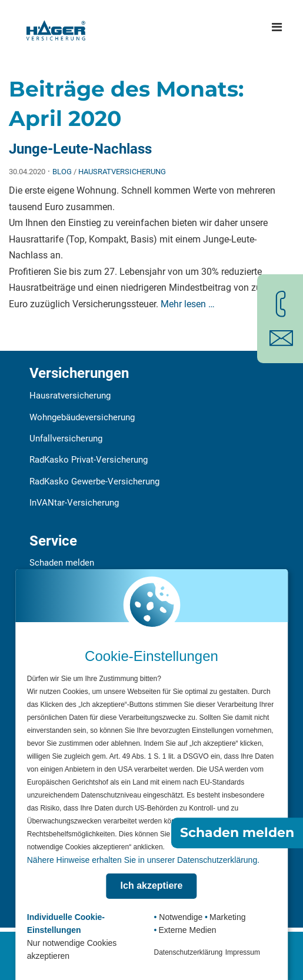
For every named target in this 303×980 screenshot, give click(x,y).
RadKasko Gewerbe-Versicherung (94, 481)
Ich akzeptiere (152, 886)
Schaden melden (62, 563)
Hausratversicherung (122, 172)
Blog (62, 172)
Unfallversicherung (66, 438)
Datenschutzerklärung (189, 952)
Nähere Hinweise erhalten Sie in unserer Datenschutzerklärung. (143, 860)
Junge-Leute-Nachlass (80, 149)
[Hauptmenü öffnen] (277, 27)
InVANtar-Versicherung (74, 503)
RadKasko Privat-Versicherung (89, 460)
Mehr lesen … (188, 304)
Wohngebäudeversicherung (82, 417)
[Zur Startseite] (56, 27)
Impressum (243, 952)
